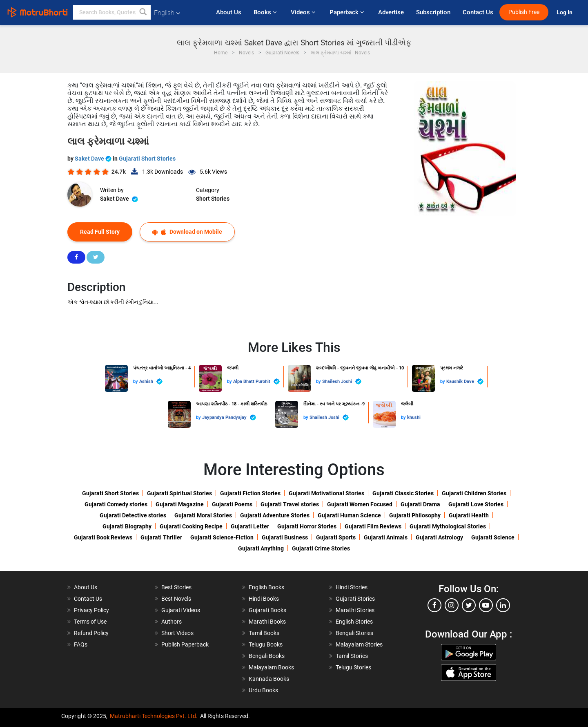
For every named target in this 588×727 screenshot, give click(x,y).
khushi (414, 417)
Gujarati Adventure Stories (275, 515)
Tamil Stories (352, 656)
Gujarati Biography (127, 526)
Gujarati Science (493, 537)
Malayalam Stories (359, 644)
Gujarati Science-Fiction (222, 537)
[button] (143, 12)
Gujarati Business (285, 537)
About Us (229, 12)
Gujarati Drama (420, 504)
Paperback (348, 12)
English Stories (354, 622)
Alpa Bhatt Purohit (256, 381)
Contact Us (478, 12)
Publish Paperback (185, 644)
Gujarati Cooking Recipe (191, 526)
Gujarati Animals (386, 537)
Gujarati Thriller (161, 537)
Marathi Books (267, 622)
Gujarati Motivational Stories (326, 493)
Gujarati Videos (181, 610)
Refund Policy (91, 633)
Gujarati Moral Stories (203, 515)
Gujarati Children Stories (474, 493)
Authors (171, 622)
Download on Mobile (187, 232)
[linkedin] (503, 605)
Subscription (433, 12)
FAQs (81, 644)
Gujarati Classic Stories (403, 493)
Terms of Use (90, 622)
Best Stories (176, 587)
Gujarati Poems (232, 504)
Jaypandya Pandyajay (229, 417)
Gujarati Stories (355, 599)
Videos (304, 12)
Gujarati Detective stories (133, 515)
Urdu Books (263, 690)
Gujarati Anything (261, 548)
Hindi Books (264, 599)
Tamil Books (264, 633)
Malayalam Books (271, 667)
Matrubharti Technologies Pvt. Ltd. (154, 716)
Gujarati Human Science (349, 515)
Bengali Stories (354, 633)
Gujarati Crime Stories (321, 548)
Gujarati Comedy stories (116, 504)
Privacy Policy (91, 610)
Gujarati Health (469, 515)
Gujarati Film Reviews (373, 526)
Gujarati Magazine (180, 504)
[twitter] (469, 605)
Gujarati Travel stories (290, 504)
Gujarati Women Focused (360, 504)
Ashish (151, 381)
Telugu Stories (353, 667)
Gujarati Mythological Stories (448, 526)
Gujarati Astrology (439, 537)
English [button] (167, 13)
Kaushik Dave (465, 381)
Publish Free (524, 12)
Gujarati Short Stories (147, 159)
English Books (266, 587)
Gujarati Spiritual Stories (179, 493)
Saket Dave (94, 159)
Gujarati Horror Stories (307, 526)
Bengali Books (267, 656)
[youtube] (486, 605)
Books (266, 12)
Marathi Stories (355, 610)
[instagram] (452, 605)
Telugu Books (266, 644)
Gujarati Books (267, 610)
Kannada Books (269, 679)
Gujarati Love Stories (476, 504)
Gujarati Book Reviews (103, 537)
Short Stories (213, 199)
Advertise (391, 12)
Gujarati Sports (336, 537)
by (136, 381)
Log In (565, 12)
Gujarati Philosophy (415, 515)
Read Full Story (100, 232)
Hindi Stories (352, 587)
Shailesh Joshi (342, 381)
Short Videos (177, 633)
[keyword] (112, 12)
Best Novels (176, 599)
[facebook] (434, 605)
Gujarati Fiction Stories (250, 493)
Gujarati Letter (250, 526)
